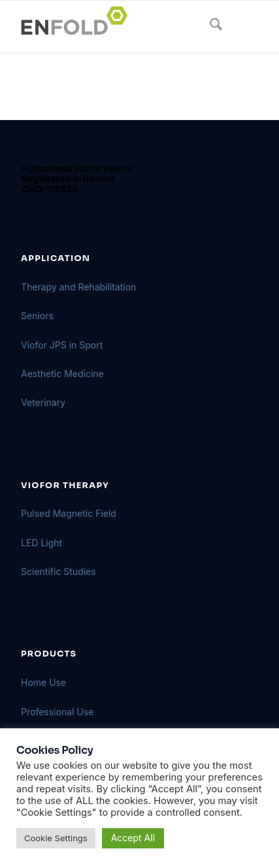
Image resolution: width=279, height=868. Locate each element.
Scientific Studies (58, 571)
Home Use (43, 682)
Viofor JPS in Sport (62, 345)
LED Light (41, 543)
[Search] (209, 27)
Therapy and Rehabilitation (78, 287)
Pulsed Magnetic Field (69, 513)
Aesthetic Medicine (62, 374)
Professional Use (57, 712)
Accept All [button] (133, 838)
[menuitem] (209, 27)
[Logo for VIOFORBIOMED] (116, 27)
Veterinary (43, 402)
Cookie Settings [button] (56, 838)
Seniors (37, 316)
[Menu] (240, 27)
